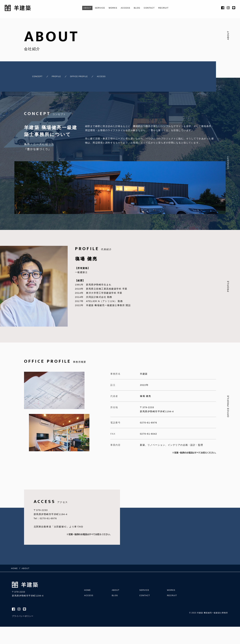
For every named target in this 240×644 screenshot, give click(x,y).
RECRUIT (168, 8)
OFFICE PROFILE (83, 75)
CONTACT (152, 8)
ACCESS (125, 8)
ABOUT (83, 8)
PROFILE (55, 75)
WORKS (111, 8)
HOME (88, 584)
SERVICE (97, 8)
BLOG (138, 8)
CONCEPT (32, 75)
